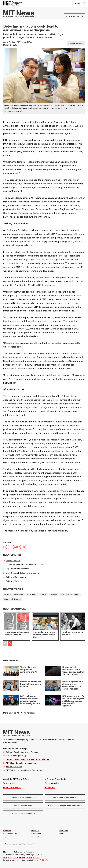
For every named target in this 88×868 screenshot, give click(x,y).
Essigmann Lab (13, 560)
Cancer (43, 594)
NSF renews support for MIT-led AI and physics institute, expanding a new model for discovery (73, 701)
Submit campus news (23, 806)
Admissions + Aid (10, 834)
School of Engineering (16, 577)
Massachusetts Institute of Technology (19, 852)
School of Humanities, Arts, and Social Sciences (28, 759)
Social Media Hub (29, 860)
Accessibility (15, 860)
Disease (53, 594)
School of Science (14, 581)
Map (10, 857)
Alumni (6, 837)
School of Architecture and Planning (22, 752)
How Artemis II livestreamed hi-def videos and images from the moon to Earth (73, 671)
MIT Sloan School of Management (21, 763)
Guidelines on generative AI (23, 814)
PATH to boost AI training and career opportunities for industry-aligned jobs (30, 700)
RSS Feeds (50, 787)
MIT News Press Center (56, 779)
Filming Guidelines (12, 787)
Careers (29, 857)
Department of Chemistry (17, 569)
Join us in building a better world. (19, 844)
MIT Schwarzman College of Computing (24, 770)
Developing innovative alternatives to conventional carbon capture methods (73, 685)
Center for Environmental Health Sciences (25, 565)
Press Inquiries (52, 783)
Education (7, 830)
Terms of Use (9, 783)
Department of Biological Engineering (23, 573)
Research (35, 830)
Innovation (63, 830)
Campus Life (36, 834)
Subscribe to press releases (65, 798)
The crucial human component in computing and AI (29, 670)
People (22, 857)
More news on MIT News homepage (20, 713)
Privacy (6, 860)
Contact (36, 857)
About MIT (35, 837)
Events (15, 857)
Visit (5, 857)
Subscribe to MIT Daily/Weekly (23, 798)
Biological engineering (14, 594)
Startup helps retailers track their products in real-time (31, 684)
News (61, 834)
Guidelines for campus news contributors (65, 806)
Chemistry (32, 594)
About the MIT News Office (16, 779)
